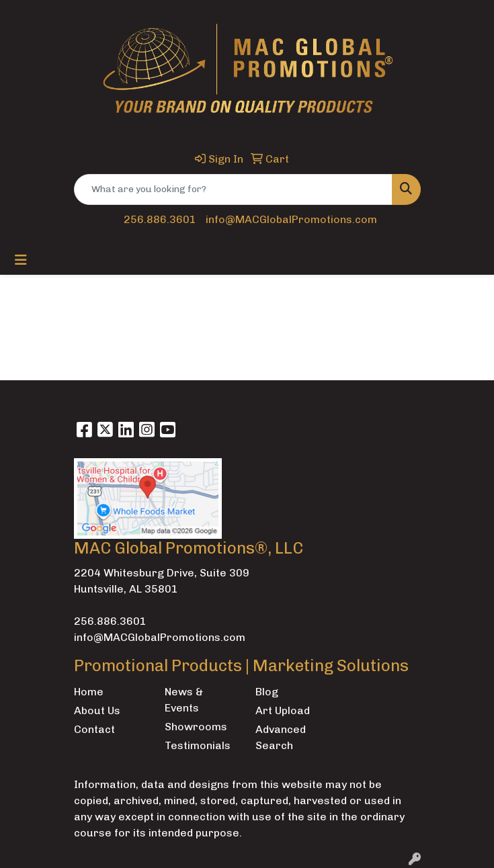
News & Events (184, 700)
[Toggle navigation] (21, 260)
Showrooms (196, 727)
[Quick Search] (233, 189)
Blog (267, 692)
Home (89, 692)
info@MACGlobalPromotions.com (291, 219)
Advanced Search (281, 737)
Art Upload (283, 710)
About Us (97, 710)
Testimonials (198, 745)
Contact (94, 729)
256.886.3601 (160, 219)
